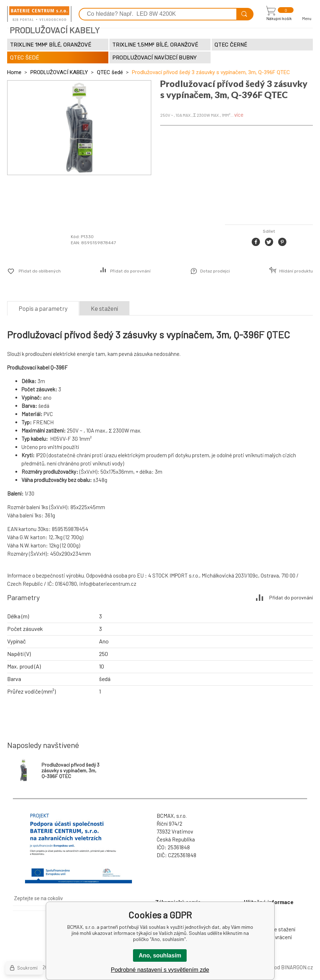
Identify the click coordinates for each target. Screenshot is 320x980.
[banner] (39, 14)
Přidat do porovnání (130, 271)
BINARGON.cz (297, 967)
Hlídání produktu (296, 271)
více (239, 115)
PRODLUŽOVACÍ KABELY (59, 72)
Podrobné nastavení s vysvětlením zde (160, 970)
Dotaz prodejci (215, 271)
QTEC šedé (110, 72)
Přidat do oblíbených (40, 271)
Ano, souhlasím (160, 955)
